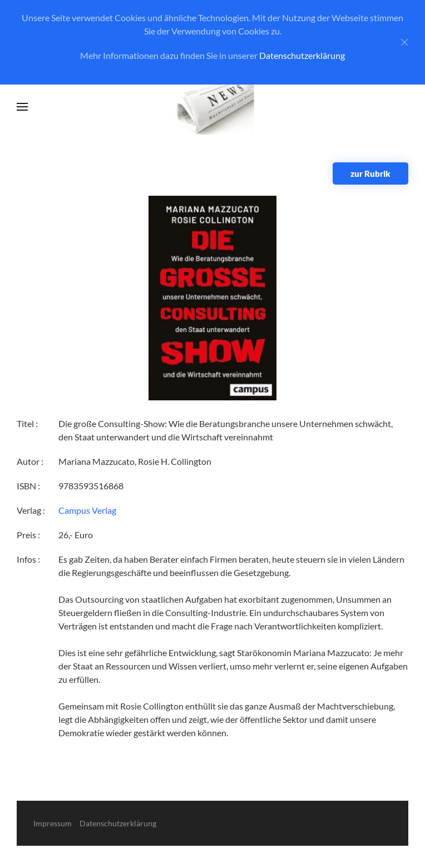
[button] (22, 107)
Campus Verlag (87, 510)
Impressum (53, 823)
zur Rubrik (370, 173)
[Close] (404, 42)
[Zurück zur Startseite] (213, 107)
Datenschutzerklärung (302, 55)
